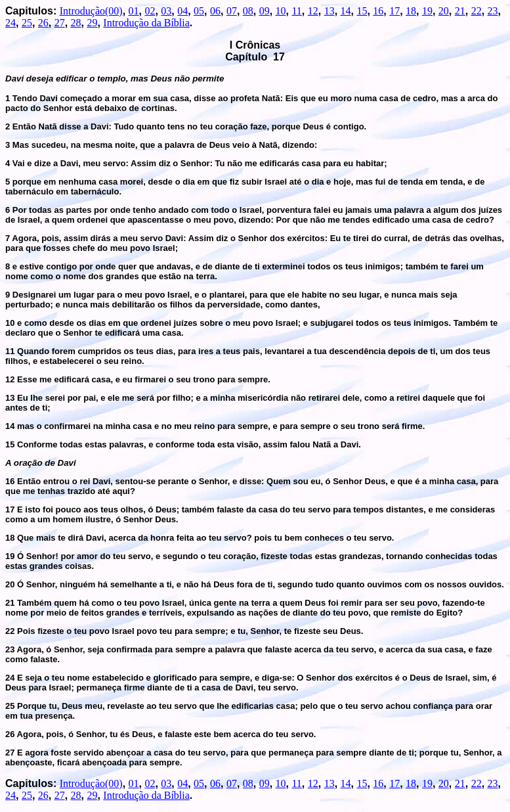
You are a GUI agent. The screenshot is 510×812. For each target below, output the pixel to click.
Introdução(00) (91, 11)
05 (199, 11)
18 (411, 11)
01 (134, 11)
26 (43, 23)
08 (248, 11)
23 (493, 11)
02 (150, 11)
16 (378, 11)
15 (362, 11)
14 (346, 11)
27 (60, 23)
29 (92, 23)
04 (182, 11)
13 (329, 11)
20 (444, 11)
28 (76, 23)
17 (394, 11)
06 (215, 11)
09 (265, 11)
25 (27, 23)
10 (281, 11)
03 (166, 11)
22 (477, 11)
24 (11, 23)
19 (427, 11)
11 (296, 11)
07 (232, 11)
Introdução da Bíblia (146, 23)
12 (313, 11)
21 (460, 11)
